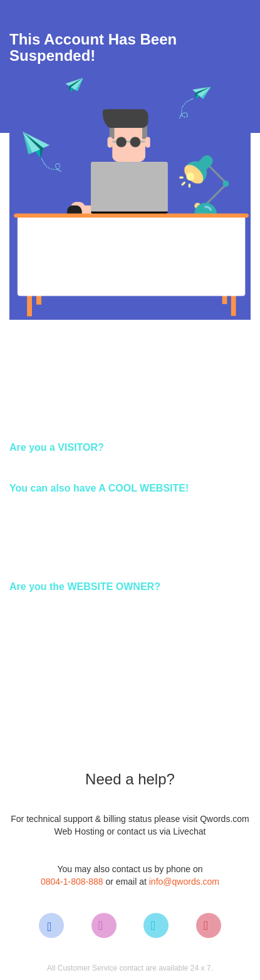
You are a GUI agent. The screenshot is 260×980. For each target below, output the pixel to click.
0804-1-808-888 (72, 882)
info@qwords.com (184, 882)
